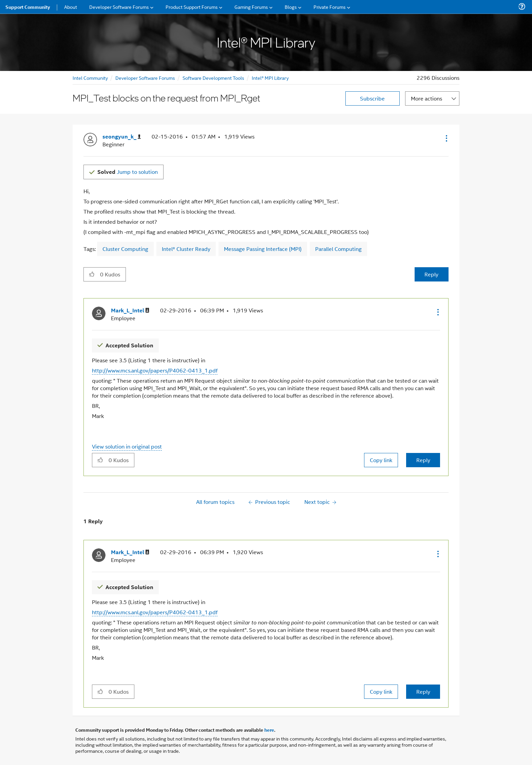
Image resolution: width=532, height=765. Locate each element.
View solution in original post (127, 446)
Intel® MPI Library (270, 78)
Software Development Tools (213, 78)
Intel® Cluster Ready (186, 249)
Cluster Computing (125, 249)
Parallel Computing (338, 249)
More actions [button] (426, 98)
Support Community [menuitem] (28, 7)
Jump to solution (128, 172)
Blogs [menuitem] (291, 7)
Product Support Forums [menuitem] (192, 7)
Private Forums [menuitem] (330, 7)
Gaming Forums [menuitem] (251, 7)
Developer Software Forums (145, 78)
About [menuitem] (71, 7)
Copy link (381, 460)
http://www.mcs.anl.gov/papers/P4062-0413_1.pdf (155, 370)
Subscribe (372, 98)
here (269, 730)
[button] (446, 138)
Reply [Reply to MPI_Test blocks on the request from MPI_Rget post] (431, 274)
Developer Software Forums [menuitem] (119, 7)
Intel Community (90, 78)
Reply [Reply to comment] (423, 460)
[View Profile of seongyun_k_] (122, 137)
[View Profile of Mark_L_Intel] (130, 311)
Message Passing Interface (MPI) (263, 249)
